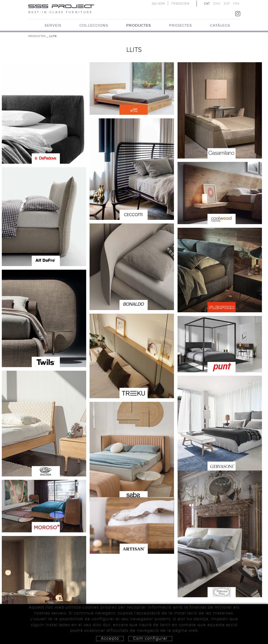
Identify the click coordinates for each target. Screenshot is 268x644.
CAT (207, 4)
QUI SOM (158, 4)
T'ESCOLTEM (180, 4)
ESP (227, 4)
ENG (217, 4)
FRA (236, 4)
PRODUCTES (37, 36)
